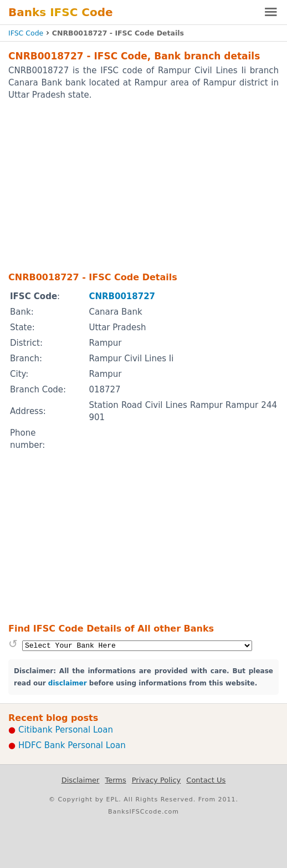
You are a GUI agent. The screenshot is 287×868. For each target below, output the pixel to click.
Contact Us (206, 780)
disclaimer (68, 683)
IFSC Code (26, 33)
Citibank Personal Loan (66, 730)
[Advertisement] (143, 185)
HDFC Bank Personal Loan (72, 745)
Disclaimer (81, 780)
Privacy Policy (157, 780)
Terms (115, 780)
